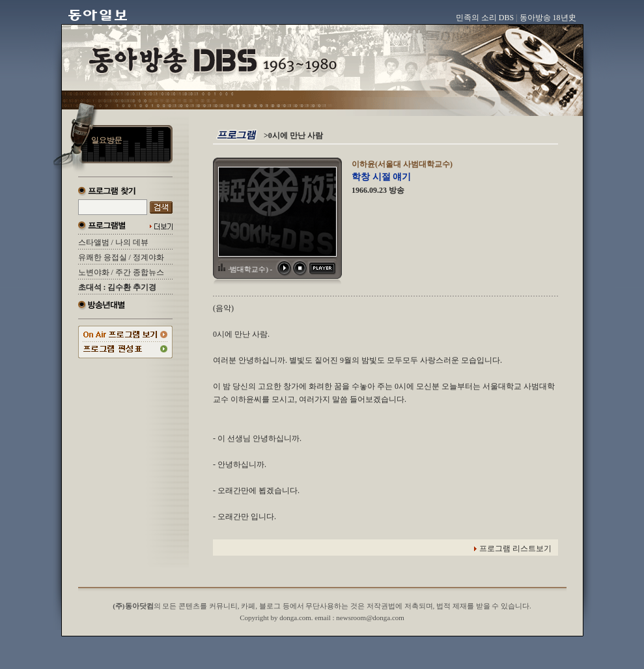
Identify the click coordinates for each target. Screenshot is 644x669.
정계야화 (148, 257)
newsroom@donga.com (370, 618)
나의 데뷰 (132, 242)
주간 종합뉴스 (140, 272)
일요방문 (107, 140)
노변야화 (94, 272)
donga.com (295, 618)
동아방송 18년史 (548, 18)
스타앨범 (94, 242)
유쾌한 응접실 (103, 257)
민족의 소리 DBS (485, 18)
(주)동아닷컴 (133, 606)
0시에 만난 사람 (296, 135)
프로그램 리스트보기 (515, 548)
